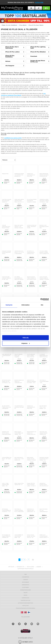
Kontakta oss (25, 598)
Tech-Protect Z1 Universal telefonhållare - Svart (44, 381)
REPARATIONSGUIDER (25, 590)
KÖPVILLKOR (25, 606)
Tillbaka (4, 25)
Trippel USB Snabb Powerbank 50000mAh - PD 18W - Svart (7, 278)
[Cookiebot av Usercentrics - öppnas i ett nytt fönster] (40, 300)
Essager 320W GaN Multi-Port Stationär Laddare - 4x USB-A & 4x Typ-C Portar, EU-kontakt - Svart (31, 486)
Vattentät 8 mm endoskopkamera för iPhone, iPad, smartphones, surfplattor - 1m (32, 408)
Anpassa (26, 343)
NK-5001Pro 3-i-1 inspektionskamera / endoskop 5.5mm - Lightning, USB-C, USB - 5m (31, 254)
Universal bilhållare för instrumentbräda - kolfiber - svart (19, 536)
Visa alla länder (26, 617)
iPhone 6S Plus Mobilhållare (10, 56)
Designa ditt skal (5, 174)
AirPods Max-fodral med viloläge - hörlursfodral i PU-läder (32, 227)
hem (25, 574)
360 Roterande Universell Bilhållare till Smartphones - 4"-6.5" (6, 510)
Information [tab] (25, 305)
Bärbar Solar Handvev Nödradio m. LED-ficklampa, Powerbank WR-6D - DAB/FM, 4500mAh (19, 228)
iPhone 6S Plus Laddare (12, 52)
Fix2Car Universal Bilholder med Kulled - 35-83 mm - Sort (31, 536)
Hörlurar (8, 61)
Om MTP (25, 593)
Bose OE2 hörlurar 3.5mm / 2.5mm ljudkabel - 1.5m (43, 407)
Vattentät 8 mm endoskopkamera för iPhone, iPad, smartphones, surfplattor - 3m (32, 176)
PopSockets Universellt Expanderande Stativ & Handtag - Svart (44, 459)
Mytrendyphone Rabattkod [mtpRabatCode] (26, 603)
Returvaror (25, 582)
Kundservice (25, 577)
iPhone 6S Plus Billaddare (38, 52)
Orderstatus (25, 585)
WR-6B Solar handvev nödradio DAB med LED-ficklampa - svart (6, 381)
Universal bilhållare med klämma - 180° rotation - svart (7, 459)
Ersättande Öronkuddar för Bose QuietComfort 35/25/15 (7, 252)
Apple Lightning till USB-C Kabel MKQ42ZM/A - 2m (7, 356)
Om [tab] (42, 305)
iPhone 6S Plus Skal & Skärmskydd (12, 47)
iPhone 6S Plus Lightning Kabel (38, 47)
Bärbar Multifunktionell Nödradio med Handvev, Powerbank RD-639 (44, 175)
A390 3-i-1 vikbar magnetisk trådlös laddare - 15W (5, 485)
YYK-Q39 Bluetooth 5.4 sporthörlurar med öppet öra (19, 407)
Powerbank (34, 56)
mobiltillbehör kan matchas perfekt (13, 138)
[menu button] (31, 8)
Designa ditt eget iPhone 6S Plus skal (38, 61)
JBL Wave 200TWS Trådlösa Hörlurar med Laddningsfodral (6, 407)
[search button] (39, 8)
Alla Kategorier (10, 66)
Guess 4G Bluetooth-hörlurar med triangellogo (19, 356)
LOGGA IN (25, 580)
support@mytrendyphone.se (25, 569)
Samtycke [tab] (9, 305)
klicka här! (39, 2)
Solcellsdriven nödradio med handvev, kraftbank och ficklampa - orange (44, 201)
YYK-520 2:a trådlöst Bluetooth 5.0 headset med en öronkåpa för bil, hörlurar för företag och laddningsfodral (44, 254)
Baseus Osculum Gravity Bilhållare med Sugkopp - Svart (19, 433)
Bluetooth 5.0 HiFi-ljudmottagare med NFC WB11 (44, 227)
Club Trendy (25, 587)
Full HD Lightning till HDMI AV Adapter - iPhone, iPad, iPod (31, 356)
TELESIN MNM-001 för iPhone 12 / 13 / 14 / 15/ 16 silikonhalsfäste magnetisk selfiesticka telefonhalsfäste (19, 254)
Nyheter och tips (25, 600)
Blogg (25, 595)
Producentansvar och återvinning (26, 608)
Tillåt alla (25, 338)
